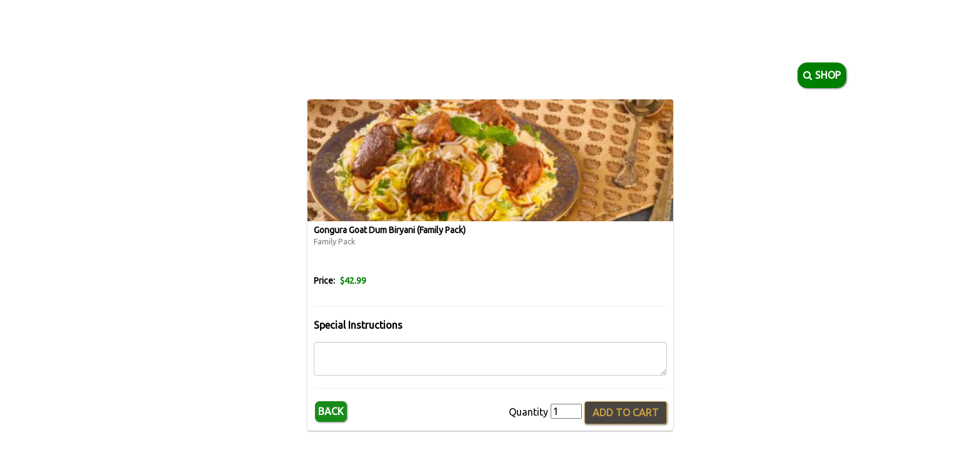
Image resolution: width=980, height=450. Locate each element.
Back (331, 411)
